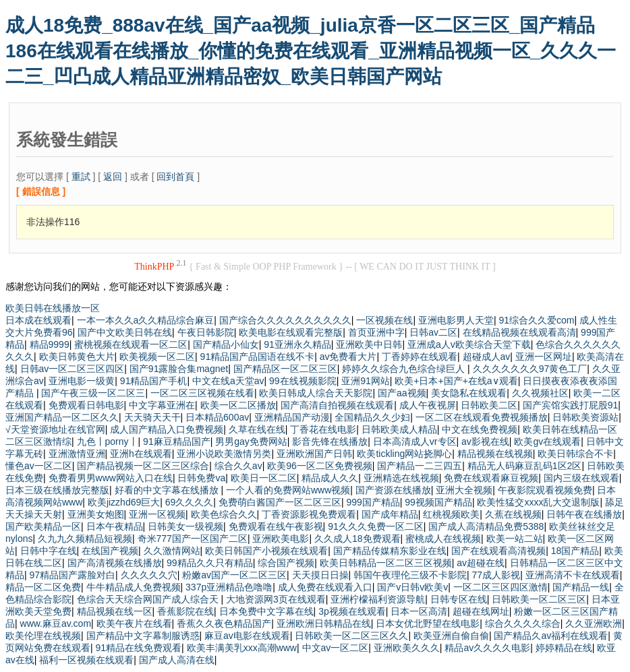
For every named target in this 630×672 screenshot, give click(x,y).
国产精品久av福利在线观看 (551, 636)
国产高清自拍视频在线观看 (337, 405)
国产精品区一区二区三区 (285, 369)
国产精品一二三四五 (420, 466)
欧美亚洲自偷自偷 (451, 636)
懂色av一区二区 (39, 466)
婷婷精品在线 (564, 648)
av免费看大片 (348, 357)
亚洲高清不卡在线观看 (573, 575)
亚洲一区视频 (157, 514)
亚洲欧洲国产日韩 (314, 454)
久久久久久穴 (149, 575)
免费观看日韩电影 (86, 405)
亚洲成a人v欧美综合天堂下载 (469, 344)
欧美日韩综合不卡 (575, 454)
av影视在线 (485, 441)
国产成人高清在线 (177, 660)
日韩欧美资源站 (585, 417)
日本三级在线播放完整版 (57, 490)
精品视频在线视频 (495, 454)
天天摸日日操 (320, 575)
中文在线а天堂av (228, 381)
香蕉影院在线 (185, 611)
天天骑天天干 (152, 417)
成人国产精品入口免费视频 (167, 429)
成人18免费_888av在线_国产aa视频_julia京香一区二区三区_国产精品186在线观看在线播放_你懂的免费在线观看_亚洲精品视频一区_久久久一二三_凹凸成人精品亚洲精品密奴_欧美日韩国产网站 (311, 51)
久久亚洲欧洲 (594, 623)
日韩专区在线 (459, 599)
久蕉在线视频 (513, 514)
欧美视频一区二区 (157, 357)
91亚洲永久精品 (297, 344)
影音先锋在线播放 (330, 441)
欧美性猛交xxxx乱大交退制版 (538, 502)
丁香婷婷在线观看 (420, 357)
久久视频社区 (540, 393)
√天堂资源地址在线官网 (55, 429)
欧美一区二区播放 (238, 405)
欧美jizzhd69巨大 (124, 502)
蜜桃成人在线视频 (443, 539)
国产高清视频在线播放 (115, 563)
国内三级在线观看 (581, 478)
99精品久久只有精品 (210, 563)
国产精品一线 (581, 587)
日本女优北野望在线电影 (428, 623)
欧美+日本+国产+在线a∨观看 (456, 381)
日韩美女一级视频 (185, 526)
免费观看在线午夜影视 (276, 526)
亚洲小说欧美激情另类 (224, 454)
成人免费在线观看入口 (325, 587)
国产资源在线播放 (393, 490)
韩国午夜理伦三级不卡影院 (410, 575)
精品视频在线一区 (115, 611)
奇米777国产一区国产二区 (193, 539)
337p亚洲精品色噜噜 (229, 587)
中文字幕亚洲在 (162, 405)
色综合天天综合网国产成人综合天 (149, 599)
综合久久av (238, 466)
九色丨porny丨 (108, 441)
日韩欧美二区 (489, 405)
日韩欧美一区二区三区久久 (351, 636)
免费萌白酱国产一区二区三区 (280, 502)
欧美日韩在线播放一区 (53, 308)
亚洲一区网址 (544, 357)
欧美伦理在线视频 (43, 636)
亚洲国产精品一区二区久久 (62, 417)
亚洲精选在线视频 (401, 478)
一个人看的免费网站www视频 (288, 490)
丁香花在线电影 (323, 429)
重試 (81, 177)
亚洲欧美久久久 (407, 648)
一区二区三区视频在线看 (202, 393)
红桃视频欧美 (451, 514)
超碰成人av (487, 357)
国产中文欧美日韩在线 (125, 332)
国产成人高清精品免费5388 (486, 526)
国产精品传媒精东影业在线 (390, 551)
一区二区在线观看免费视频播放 (482, 417)
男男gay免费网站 (251, 441)
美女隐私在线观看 (469, 393)
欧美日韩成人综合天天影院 (316, 393)
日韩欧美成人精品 (399, 429)
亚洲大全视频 (464, 490)
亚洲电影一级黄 (82, 381)
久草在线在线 (257, 429)
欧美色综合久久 (224, 514)
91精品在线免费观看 (139, 648)
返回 (113, 177)
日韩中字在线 (49, 551)
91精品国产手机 (154, 381)
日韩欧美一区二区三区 (539, 599)
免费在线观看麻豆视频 (491, 478)
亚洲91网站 (366, 381)
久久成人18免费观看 (357, 539)
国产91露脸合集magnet (179, 369)
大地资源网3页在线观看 (276, 599)
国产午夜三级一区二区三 (93, 393)
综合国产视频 (286, 563)
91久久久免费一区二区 (376, 526)
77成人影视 (496, 575)
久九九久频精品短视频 (85, 539)
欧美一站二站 (515, 539)
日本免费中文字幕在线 (266, 611)
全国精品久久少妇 (372, 417)
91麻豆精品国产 (177, 441)
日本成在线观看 (38, 320)
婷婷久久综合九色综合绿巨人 (405, 369)
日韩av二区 (433, 332)
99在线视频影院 (303, 381)
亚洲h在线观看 (141, 454)
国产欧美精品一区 (43, 526)
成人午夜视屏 (428, 405)
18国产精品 (575, 551)
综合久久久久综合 (523, 623)
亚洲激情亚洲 (77, 454)
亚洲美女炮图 (96, 514)
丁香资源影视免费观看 (309, 514)
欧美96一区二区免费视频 (320, 466)
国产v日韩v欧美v (412, 587)
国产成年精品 (390, 514)
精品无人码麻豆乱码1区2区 (525, 466)
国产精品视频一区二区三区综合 (143, 466)
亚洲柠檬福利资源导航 (378, 599)
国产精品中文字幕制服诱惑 (143, 636)
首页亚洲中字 (376, 332)
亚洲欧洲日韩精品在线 (324, 623)
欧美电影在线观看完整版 (291, 332)
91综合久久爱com (536, 320)
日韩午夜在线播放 (584, 514)
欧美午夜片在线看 (134, 623)
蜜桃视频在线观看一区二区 (131, 344)
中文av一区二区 (336, 648)
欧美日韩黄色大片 (77, 357)
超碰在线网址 (481, 611)
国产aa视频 (402, 393)
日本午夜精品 (115, 526)
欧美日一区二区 (264, 478)
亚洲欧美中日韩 (369, 344)
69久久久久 (190, 502)
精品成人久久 (330, 478)
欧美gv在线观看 (547, 441)
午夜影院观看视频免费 (545, 490)
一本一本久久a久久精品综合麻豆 (146, 320)
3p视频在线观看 (352, 611)
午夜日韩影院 (206, 332)
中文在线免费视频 (480, 429)
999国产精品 (373, 502)
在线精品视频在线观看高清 (519, 332)
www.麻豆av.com (56, 623)
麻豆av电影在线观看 (247, 636)
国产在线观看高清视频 (498, 551)
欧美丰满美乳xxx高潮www (242, 648)
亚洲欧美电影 (281, 539)
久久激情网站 (172, 551)
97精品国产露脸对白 (73, 575)
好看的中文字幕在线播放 (168, 490)
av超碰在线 (481, 563)
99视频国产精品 (438, 502)
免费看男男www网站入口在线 (111, 478)
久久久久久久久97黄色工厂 (530, 369)
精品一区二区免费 (43, 587)
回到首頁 (175, 177)
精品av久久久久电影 (487, 648)
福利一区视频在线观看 (86, 660)
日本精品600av (217, 417)
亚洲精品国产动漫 (292, 417)
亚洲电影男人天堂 (456, 320)
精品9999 (50, 344)
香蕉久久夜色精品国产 (224, 623)
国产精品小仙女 (226, 344)
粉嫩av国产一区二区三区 (234, 575)
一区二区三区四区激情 (500, 587)
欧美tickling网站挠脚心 (404, 454)
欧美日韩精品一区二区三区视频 (386, 563)
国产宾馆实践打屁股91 (571, 405)
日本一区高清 (419, 611)
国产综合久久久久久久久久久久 (285, 320)
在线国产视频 (110, 551)
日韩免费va (201, 478)
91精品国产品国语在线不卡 (258, 357)
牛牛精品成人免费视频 (134, 587)
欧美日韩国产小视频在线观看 (266, 551)
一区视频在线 (384, 320)
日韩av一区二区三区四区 (73, 369)
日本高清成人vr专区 (415, 441)
